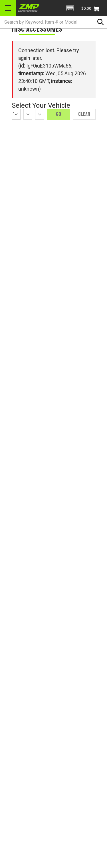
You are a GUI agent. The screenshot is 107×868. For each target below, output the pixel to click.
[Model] (40, 114)
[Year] (16, 114)
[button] (70, 8)
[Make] (28, 114)
